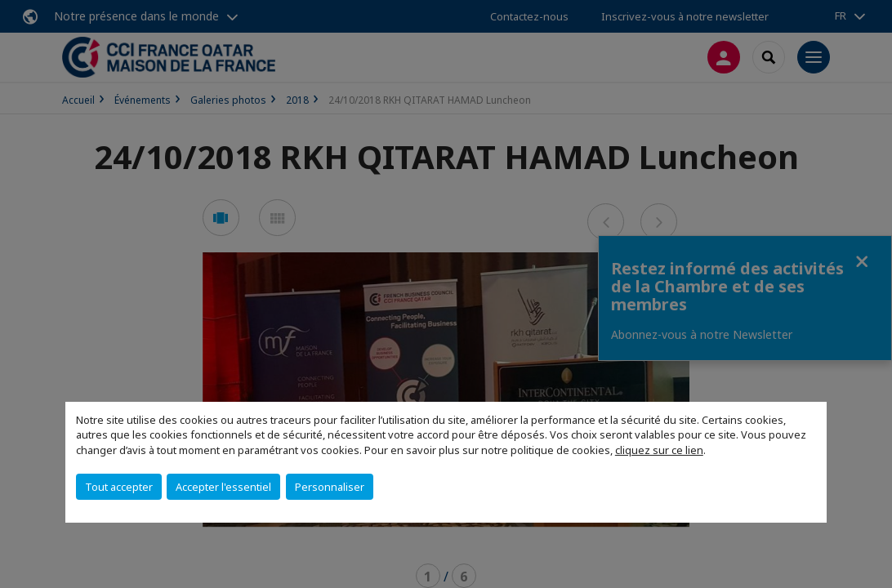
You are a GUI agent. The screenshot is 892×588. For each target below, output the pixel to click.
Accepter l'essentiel (223, 487)
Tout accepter (119, 487)
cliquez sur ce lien (659, 450)
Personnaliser (330, 487)
